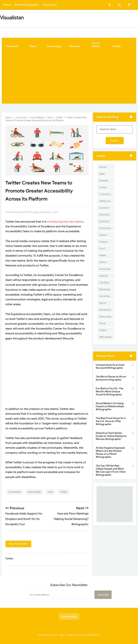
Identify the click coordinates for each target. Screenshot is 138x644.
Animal (103, 167)
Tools (50, 492)
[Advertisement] (69, 79)
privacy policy (69, 617)
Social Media (96, 45)
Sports (103, 303)
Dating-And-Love (107, 201)
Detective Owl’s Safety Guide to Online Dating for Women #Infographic (111, 436)
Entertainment (107, 221)
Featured (12, 46)
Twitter (63, 492)
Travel (102, 323)
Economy (104, 208)
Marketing (105, 289)
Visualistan (72, 635)
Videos (103, 330)
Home (7, 5)
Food (102, 249)
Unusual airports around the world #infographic (110, 366)
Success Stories (107, 310)
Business (75, 46)
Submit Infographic (27, 5)
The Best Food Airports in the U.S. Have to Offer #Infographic (111, 421)
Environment (106, 228)
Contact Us (50, 5)
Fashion (103, 235)
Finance (103, 242)
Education (105, 215)
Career (103, 187)
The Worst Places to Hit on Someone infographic (111, 378)
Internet (103, 276)
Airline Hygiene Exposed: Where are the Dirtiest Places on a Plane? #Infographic (110, 452)
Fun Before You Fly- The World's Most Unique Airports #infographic (109, 391)
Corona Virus (106, 194)
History (103, 262)
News (33, 46)
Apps (102, 174)
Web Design (105, 337)
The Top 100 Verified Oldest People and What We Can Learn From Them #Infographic (111, 470)
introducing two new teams (65, 222)
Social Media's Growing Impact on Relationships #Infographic (110, 406)
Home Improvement (107, 269)
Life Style (104, 283)
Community (15, 492)
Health (117, 46)
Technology (54, 46)
